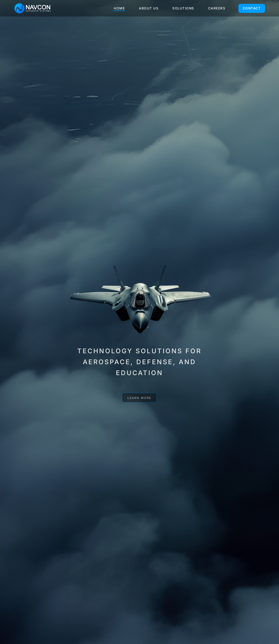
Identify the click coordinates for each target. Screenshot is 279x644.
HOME (119, 8)
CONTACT (252, 8)
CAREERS (217, 8)
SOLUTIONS (183, 8)
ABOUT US (149, 8)
